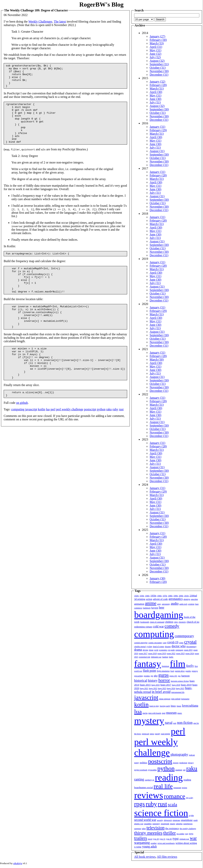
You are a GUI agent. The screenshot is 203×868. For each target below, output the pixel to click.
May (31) (155, 50)
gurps (163, 675)
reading (169, 777)
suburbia (179, 824)
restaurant (177, 788)
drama (138, 650)
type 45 (169, 839)
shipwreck (168, 820)
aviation (191, 604)
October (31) (158, 68)
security (160, 820)
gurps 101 (173, 676)
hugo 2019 (186, 685)
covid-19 (173, 642)
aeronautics (176, 599)
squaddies (148, 824)
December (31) (159, 75)
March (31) (157, 88)
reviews (149, 795)
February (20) (158, 582)
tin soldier (180, 834)
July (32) (155, 57)
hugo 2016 (155, 685)
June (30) (155, 99)
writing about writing (186, 843)
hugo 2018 (176, 685)
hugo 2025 (180, 688)
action (149, 599)
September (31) (159, 64)
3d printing (140, 599)
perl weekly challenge (70, 440)
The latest (60, 22)
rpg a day (190, 798)
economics (163, 650)
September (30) (159, 109)
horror (164, 680)
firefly (190, 666)
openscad (145, 734)
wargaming (142, 843)
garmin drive (180, 671)
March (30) (157, 359)
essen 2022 (171, 653)
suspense (138, 829)
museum (171, 713)
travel (150, 839)
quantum (179, 770)
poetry (137, 763)
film (178, 664)
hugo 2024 (171, 688)
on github (22, 433)
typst (176, 839)
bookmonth (145, 622)
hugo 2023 (162, 688)
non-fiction (185, 723)
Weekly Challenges (40, 22)
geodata (147, 676)
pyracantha (152, 770)
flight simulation (163, 671)
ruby (115, 440)
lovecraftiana (190, 706)
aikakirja (187, 599)
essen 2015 (188, 650)
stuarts (172, 824)
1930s (142, 596)
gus (179, 676)
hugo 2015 (145, 685)
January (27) (157, 36)
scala (172, 804)
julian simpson (165, 699)
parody (158, 734)
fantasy (148, 664)
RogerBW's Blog (101, 4)
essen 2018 (152, 653)
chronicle (182, 622)
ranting (139, 779)
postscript (90, 440)
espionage (179, 650)
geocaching (139, 676)
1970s (165, 596)
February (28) (158, 85)
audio (175, 604)
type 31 (162, 839)
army (159, 604)
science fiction (161, 813)
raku (109, 440)
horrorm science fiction (180, 681)
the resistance (172, 828)
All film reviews (167, 857)
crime (181, 643)
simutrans (176, 820)
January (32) (157, 82)
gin (152, 676)
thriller (169, 833)
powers (176, 763)
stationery (156, 824)
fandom (165, 657)
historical (141, 681)
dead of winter (158, 647)
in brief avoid (161, 692)
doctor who (179, 646)
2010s (187, 596)
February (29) (158, 130)
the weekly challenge (188, 829)
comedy (172, 626)
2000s (181, 596)
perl (53, 440)
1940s (147, 596)
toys (191, 834)
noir (175, 723)
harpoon (185, 676)
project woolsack (141, 770)
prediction (183, 763)
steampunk (165, 824)
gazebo (188, 671)
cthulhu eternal (140, 647)
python (101, 440)
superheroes (188, 824)
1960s (159, 596)
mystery (149, 721)
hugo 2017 (166, 685)
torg (187, 834)
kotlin (42, 440)
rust (121, 440)
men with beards (155, 713)
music (180, 713)
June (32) (155, 54)
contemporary (184, 636)
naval (169, 723)
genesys (195, 671)
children (169, 622)
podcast (192, 755)
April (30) (156, 92)
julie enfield (176, 699)
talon (144, 829)
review (185, 788)
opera (152, 734)
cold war (158, 626)
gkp (156, 676)
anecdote (194, 599)
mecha (145, 713)
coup (165, 643)
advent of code (160, 599)
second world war (145, 820)
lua (48, 440)
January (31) (157, 127)
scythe (191, 815)
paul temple (166, 734)
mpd (164, 713)
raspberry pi (149, 780)
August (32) (157, 61)
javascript (31, 440)
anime (151, 603)
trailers (141, 838)
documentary (191, 647)
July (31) (155, 102)
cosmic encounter (155, 643)
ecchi (156, 650)
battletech (147, 608)
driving (145, 650)
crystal (190, 642)
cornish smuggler (141, 643)
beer (162, 608)
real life (163, 786)
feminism (165, 666)
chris (176, 622)
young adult (149, 846)
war (193, 838)
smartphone (187, 820)
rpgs (139, 804)
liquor (179, 706)
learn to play (154, 706)
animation (139, 604)
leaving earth (165, 706)
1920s (136, 596)
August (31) (157, 151)
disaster (168, 647)
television (155, 828)
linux (173, 706)
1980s (170, 596)
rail (184, 770)
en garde (171, 650)
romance (174, 796)
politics (144, 763)
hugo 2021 (144, 688)
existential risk (144, 657)
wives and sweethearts (166, 843)
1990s (176, 596)
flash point (149, 671)
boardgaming (159, 615)
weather (154, 843)
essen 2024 (190, 653)
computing (18, 440)
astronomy (166, 604)
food (172, 671)
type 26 (156, 839)
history (153, 681)
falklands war (156, 657)
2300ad (193, 596)
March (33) (157, 43)
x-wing (138, 847)
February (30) (158, 40)
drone (151, 650)
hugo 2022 (153, 688)
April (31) (156, 47)
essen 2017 (143, 653)
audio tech (183, 604)
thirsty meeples (148, 833)
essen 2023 (180, 653)
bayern (155, 608)
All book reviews (145, 857)
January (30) (157, 578)
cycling (149, 647)
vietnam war (184, 839)
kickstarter (185, 699)
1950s (153, 596)
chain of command (157, 622)
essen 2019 (162, 653)
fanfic (171, 657)
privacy (191, 763)
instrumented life (178, 692)
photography (179, 755)
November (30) (159, 71)
